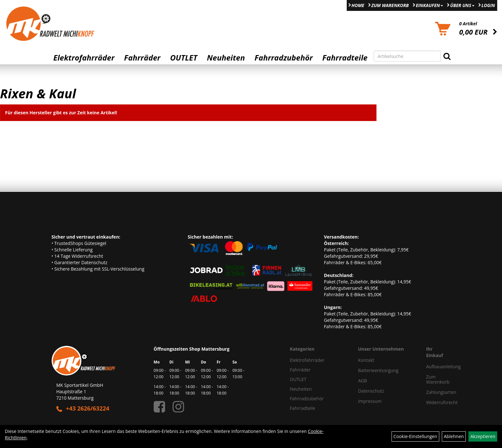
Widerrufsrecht (436, 402)
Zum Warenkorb (390, 5)
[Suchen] (447, 56)
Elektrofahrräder (84, 58)
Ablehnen (454, 436)
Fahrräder (142, 58)
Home (358, 5)
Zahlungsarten (436, 392)
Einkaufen (429, 5)
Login (488, 5)
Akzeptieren (483, 436)
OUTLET (184, 58)
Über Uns (462, 5)
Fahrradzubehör (284, 58)
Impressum (370, 401)
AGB (362, 381)
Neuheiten (226, 58)
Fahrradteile (345, 58)
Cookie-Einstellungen (415, 436)
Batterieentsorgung (378, 370)
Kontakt (366, 360)
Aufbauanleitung (436, 367)
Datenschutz (371, 391)
